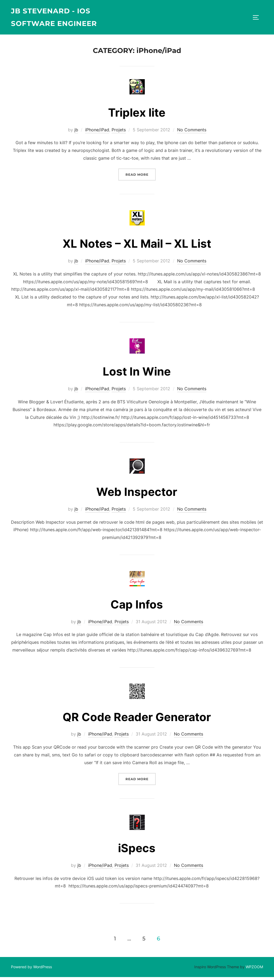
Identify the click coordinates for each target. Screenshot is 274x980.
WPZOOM (254, 970)
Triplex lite (137, 115)
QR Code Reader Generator (137, 720)
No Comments (192, 133)
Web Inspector (137, 495)
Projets (119, 133)
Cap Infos (137, 607)
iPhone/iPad (97, 133)
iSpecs (137, 851)
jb (76, 133)
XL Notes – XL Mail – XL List (137, 246)
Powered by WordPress (31, 970)
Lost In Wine (137, 375)
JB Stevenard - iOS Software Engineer (54, 17)
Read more (141, 177)
